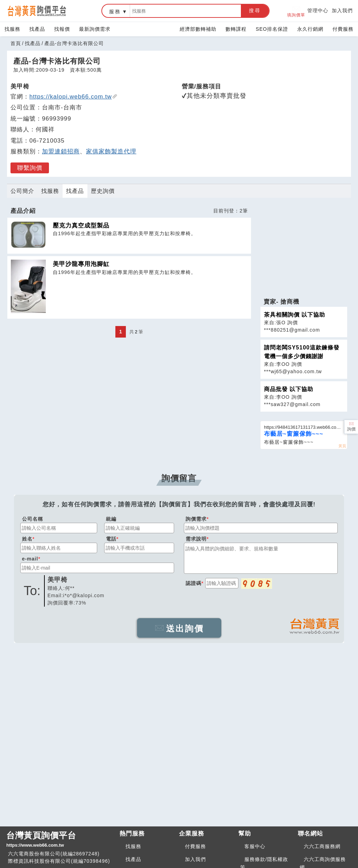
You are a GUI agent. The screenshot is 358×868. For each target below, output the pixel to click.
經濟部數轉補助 (198, 29)
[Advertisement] (304, 249)
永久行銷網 (310, 29)
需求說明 (196, 539)
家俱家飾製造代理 (111, 151)
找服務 (12, 29)
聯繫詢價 (30, 168)
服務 (115, 12)
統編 (111, 519)
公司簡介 (22, 191)
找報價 (62, 29)
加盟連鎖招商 (61, 151)
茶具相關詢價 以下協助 (295, 315)
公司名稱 (33, 519)
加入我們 (342, 10)
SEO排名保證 (272, 29)
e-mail (30, 559)
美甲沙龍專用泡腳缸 (81, 264)
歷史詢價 (103, 191)
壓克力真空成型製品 (81, 226)
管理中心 (318, 10)
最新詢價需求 (95, 29)
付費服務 (343, 29)
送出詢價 (179, 628)
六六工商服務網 (322, 846)
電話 (111, 539)
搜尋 (255, 10)
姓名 (27, 539)
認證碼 (194, 583)
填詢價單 (296, 11)
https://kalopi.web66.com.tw (73, 97)
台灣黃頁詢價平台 (60, 840)
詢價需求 (196, 519)
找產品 (37, 29)
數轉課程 (236, 29)
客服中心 (255, 846)
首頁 (16, 43)
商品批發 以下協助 (289, 389)
